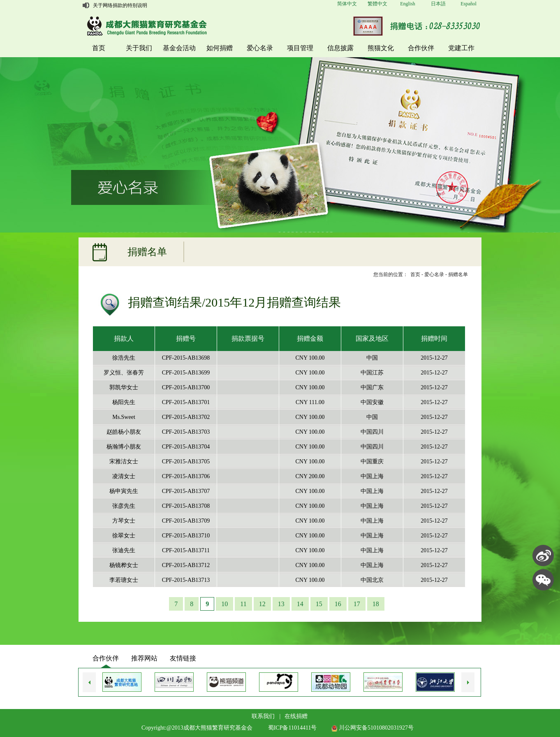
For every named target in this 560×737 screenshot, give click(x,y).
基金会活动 (179, 48)
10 (224, 604)
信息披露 (340, 48)
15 (319, 604)
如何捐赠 (220, 48)
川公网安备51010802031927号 (373, 728)
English (408, 4)
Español (469, 4)
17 (357, 604)
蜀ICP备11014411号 (293, 728)
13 (281, 604)
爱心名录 (260, 48)
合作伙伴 (421, 48)
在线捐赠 (296, 716)
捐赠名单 (458, 274)
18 (376, 604)
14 (300, 604)
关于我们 (139, 48)
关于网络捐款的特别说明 (120, 5)
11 (243, 604)
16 (338, 604)
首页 (99, 48)
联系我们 (263, 716)
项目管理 (300, 48)
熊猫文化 (381, 48)
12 (262, 604)
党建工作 (461, 48)
